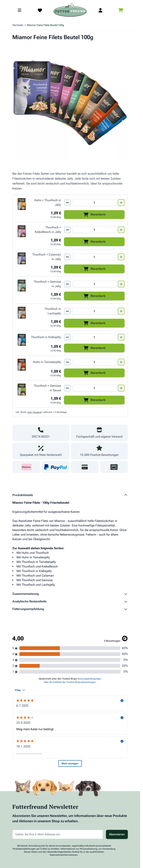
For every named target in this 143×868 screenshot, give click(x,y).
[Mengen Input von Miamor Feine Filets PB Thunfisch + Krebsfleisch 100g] (94, 230)
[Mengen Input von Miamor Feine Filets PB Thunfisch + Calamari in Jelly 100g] (94, 257)
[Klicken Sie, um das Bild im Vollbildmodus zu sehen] (70, 103)
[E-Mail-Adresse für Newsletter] (58, 834)
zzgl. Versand (34, 412)
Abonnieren (117, 834)
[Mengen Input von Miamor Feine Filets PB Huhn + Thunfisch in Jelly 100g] (94, 203)
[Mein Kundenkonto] (100, 10)
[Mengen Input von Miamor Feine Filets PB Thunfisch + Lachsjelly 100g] (94, 311)
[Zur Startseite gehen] (70, 10)
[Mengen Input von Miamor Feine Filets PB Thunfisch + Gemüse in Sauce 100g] (94, 388)
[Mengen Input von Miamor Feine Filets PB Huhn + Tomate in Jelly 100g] (94, 362)
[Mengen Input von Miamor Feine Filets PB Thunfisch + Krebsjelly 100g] (94, 337)
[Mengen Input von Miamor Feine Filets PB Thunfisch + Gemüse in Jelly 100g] (94, 284)
